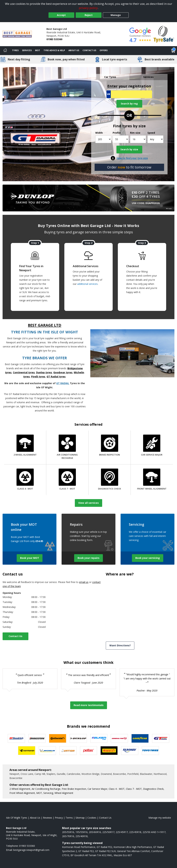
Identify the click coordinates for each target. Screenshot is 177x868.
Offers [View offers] (104, 50)
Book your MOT (30, 558)
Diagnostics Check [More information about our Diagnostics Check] (153, 789)
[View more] (88, 198)
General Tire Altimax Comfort (133, 851)
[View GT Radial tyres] (161, 738)
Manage (116, 15)
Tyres (15, 50)
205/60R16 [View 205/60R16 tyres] (95, 832)
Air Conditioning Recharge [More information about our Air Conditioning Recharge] (46, 789)
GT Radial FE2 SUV (105, 851)
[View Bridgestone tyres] (37, 738)
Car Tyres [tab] (110, 77)
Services (27, 50)
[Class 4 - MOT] (25, 480)
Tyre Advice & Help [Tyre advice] (54, 50)
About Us (74, 50)
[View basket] (173, 51)
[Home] (5, 51)
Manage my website (160, 818)
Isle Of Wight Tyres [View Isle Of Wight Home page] (17, 818)
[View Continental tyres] (58, 738)
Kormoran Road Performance (79, 847)
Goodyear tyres (63, 372)
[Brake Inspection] (109, 446)
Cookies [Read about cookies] (92, 818)
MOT (38, 50)
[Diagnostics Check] (109, 480)
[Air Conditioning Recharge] (67, 447)
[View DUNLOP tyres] (78, 738)
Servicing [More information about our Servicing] (48, 793)
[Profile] (121, 139)
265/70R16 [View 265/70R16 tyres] (68, 836)
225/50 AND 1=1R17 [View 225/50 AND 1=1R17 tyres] (154, 832)
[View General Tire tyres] (119, 738)
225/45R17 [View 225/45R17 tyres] (122, 832)
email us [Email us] (84, 582)
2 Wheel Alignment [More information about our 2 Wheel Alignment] (20, 789)
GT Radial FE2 (104, 847)
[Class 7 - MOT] (67, 480)
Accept (61, 15)
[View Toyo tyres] (150, 751)
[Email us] (31, 850)
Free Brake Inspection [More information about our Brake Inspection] (74, 789)
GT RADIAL (63, 383)
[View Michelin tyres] (47, 751)
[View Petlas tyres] (89, 751)
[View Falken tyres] (99, 738)
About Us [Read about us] (35, 818)
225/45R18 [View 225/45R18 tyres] (135, 832)
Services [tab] (148, 77)
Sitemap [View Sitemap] (80, 818)
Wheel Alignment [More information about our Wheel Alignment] (64, 793)
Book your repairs (88, 558)
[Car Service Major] (152, 446)
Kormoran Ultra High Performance (133, 847)
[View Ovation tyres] (68, 751)
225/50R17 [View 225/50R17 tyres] (108, 832)
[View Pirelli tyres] (109, 751)
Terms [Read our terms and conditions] (69, 818)
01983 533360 (54, 39)
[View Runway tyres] (130, 751)
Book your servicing (148, 558)
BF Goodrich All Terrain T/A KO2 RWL (91, 855)
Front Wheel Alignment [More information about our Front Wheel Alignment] (22, 793)
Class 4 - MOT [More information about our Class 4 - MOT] (117, 789)
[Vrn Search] (129, 94)
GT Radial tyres (56, 377)
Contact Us (15, 636)
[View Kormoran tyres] (27, 751)
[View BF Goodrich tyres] (16, 738)
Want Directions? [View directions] (120, 645)
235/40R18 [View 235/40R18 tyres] (82, 836)
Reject (89, 15)
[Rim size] (138, 139)
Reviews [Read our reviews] (48, 818)
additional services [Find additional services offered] (87, 284)
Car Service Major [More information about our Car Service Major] (97, 789)
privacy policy (88, 8)
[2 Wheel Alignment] (25, 446)
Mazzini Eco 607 (123, 855)
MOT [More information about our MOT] (39, 793)
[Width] (103, 139)
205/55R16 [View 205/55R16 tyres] (68, 832)
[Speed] (155, 139)
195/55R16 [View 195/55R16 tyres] (82, 832)
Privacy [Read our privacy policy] (59, 818)
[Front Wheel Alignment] (152, 480)
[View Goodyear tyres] (140, 738)
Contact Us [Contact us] (89, 50)
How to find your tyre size (132, 158)
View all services (88, 503)
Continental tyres (24, 372)
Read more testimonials (89, 705)
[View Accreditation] (164, 34)
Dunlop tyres (44, 372)
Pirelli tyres (38, 377)
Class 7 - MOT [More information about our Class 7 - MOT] (134, 789)
